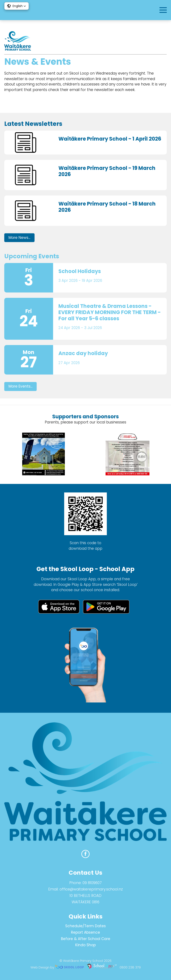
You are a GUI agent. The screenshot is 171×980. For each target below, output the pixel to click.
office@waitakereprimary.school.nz (91, 889)
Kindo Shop (85, 945)
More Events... (20, 386)
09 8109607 (92, 883)
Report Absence (85, 932)
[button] (17, 6)
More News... (19, 238)
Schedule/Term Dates (85, 926)
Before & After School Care (86, 939)
